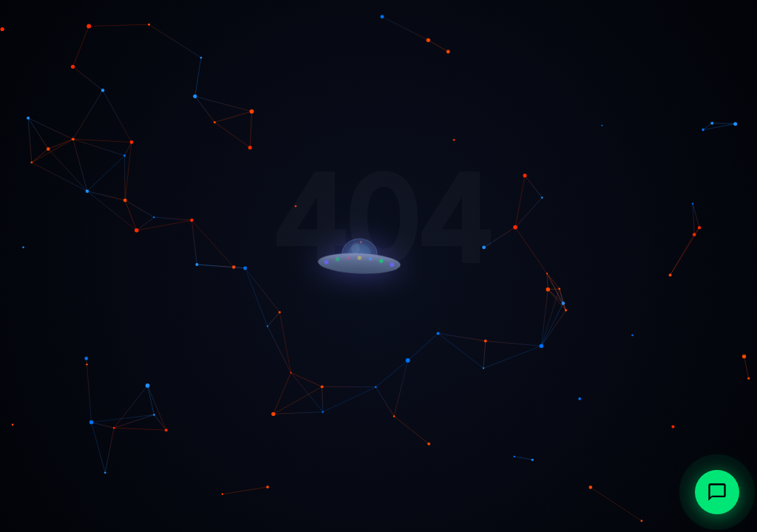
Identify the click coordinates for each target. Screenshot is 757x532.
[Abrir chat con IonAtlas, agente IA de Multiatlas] (717, 492)
